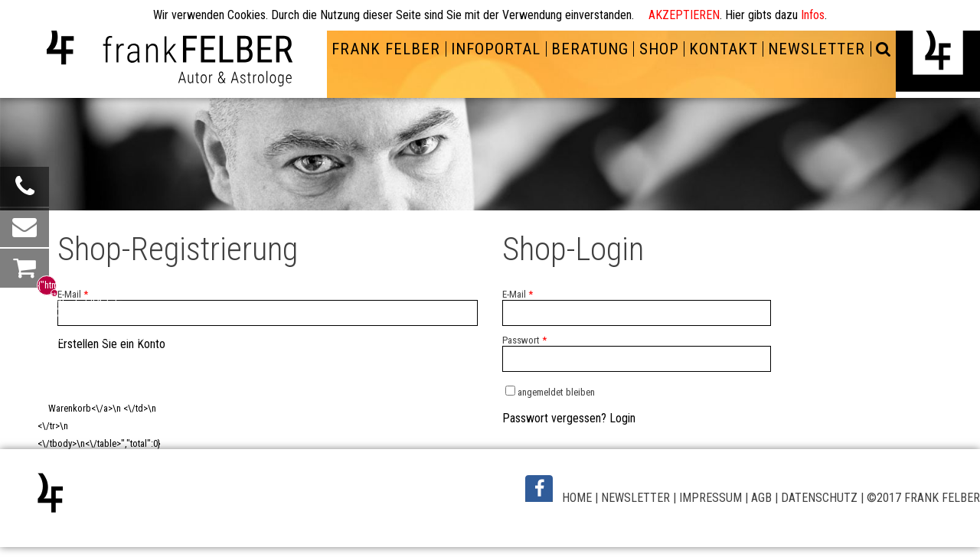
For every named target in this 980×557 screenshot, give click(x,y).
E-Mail (73, 294)
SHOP (659, 49)
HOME (577, 498)
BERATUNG (590, 49)
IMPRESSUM (710, 498)
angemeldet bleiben (556, 392)
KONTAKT (723, 49)
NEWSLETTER (817, 49)
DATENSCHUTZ (819, 498)
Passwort (524, 340)
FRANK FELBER (386, 49)
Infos (813, 15)
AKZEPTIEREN (684, 15)
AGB (761, 498)
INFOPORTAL (496, 49)
